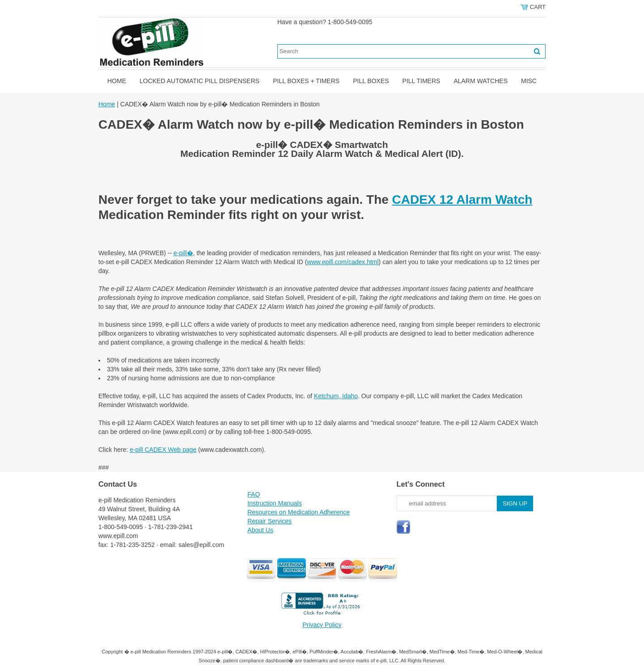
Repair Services (269, 521)
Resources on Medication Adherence (299, 512)
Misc (529, 81)
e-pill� (183, 253)
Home (117, 81)
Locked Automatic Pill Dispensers (199, 81)
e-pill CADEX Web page (163, 450)
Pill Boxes (371, 81)
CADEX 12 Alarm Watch (462, 200)
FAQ (254, 494)
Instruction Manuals (274, 503)
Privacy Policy (322, 625)
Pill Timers (422, 81)
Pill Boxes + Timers (306, 81)
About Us (260, 530)
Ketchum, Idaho (336, 396)
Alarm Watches (481, 81)
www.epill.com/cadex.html (343, 262)
